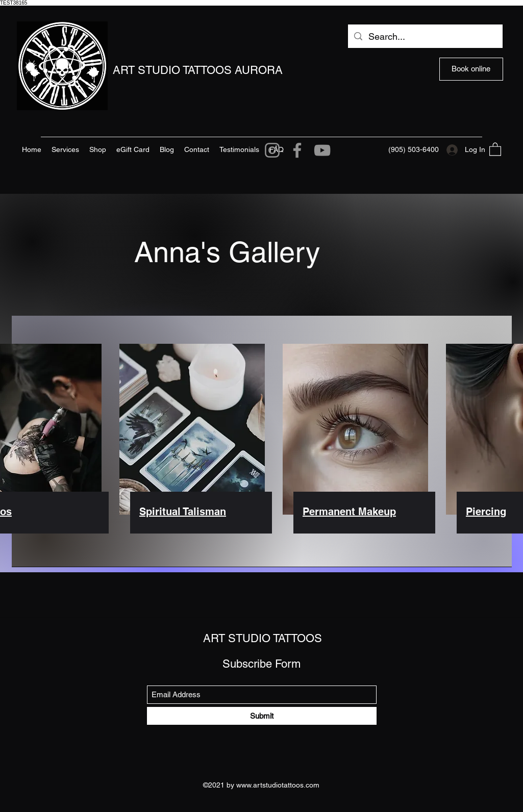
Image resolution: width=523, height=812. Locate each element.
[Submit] (262, 716)
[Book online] (471, 69)
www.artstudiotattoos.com (278, 785)
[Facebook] (297, 150)
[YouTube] (322, 150)
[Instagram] (272, 150)
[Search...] (425, 37)
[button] (495, 149)
